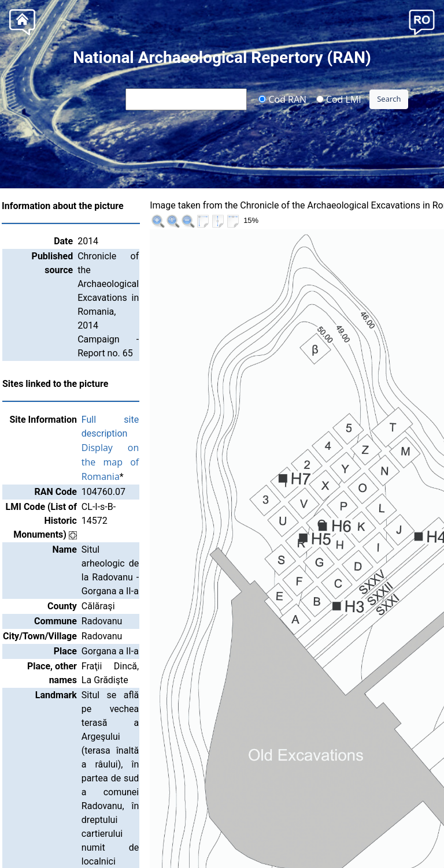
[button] (422, 21)
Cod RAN (282, 99)
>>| (426, 207)
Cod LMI (339, 99)
